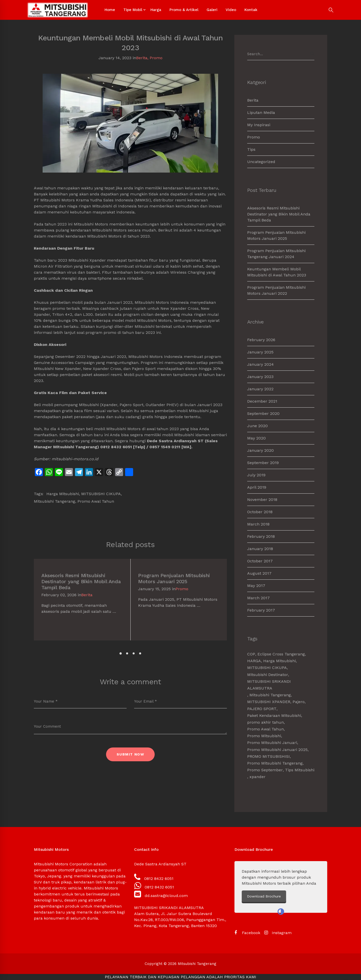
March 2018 (258, 524)
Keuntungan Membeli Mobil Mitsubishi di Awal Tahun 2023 (277, 272)
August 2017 (259, 573)
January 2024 (260, 364)
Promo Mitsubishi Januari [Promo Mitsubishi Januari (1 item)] (272, 743)
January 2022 (260, 389)
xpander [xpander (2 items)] (257, 777)
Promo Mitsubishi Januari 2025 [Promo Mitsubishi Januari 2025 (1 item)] (277, 750)
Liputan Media (261, 112)
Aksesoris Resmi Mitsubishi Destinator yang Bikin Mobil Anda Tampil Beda (81, 581)
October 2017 (260, 561)
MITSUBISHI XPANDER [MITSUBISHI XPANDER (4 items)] (269, 702)
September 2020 (263, 413)
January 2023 (260, 377)
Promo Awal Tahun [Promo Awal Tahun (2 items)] (265, 729)
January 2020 (260, 450)
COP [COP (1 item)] (251, 654)
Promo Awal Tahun (96, 501)
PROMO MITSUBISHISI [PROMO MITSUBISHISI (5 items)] (268, 756)
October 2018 (260, 512)
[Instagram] (278, 933)
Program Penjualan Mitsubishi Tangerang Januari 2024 (276, 254)
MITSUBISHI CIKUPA (101, 494)
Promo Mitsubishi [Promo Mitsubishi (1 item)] (264, 736)
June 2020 (257, 426)
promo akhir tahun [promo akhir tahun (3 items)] (265, 722)
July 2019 (256, 475)
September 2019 (263, 463)
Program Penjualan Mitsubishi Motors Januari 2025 (174, 578)
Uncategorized (261, 162)
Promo (156, 58)
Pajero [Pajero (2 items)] (299, 702)
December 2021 (262, 401)
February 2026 (261, 340)
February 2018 (261, 536)
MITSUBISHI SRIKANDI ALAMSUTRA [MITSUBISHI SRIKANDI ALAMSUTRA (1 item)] (269, 685)
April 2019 (257, 487)
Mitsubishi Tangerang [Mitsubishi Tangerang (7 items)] (270, 695)
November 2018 (262, 500)
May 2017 (256, 586)
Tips (251, 149)
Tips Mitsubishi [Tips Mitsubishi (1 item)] (300, 770)
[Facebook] (247, 933)
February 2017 (261, 610)
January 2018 (260, 549)
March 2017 (258, 598)
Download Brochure (274, 896)
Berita (142, 58)
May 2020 (256, 438)
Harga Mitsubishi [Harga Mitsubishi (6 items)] (280, 661)
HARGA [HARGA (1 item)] (254, 661)
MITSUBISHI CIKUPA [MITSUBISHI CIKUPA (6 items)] (267, 668)
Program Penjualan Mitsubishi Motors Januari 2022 (276, 290)
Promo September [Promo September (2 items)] (265, 770)
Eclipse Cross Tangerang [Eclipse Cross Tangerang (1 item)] (281, 654)
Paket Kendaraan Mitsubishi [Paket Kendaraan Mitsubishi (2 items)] (274, 715)
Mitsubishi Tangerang (55, 501)
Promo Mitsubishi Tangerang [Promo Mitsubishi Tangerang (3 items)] (275, 763)
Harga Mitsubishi (63, 494)
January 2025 (260, 352)
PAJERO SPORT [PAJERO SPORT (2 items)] (262, 709)
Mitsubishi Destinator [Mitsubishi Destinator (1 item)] (268, 675)
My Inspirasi (259, 125)
